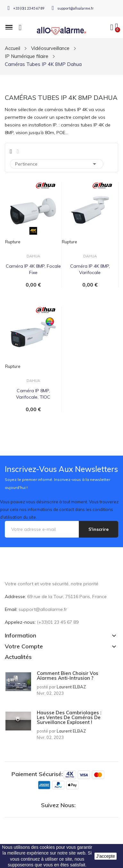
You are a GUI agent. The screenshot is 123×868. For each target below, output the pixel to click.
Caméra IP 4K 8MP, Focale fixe (33, 269)
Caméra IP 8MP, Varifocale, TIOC (33, 394)
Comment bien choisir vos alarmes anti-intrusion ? (68, 676)
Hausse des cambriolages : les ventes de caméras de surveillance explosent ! (69, 717)
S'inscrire (98, 529)
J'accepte (106, 856)
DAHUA (33, 256)
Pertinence (57, 164)
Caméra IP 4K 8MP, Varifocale (90, 269)
